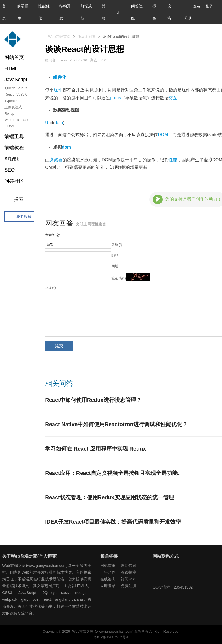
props (115, 98)
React (9, 94)
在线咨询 (108, 579)
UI (118, 12)
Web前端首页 (59, 37)
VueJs (22, 88)
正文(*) (50, 287)
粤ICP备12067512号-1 (111, 637)
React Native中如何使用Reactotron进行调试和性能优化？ (116, 424)
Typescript (12, 101)
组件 (58, 90)
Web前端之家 (83, 631)
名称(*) (117, 244)
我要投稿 (19, 217)
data (59, 123)
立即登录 (108, 586)
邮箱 (115, 255)
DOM (163, 135)
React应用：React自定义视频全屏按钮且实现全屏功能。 (114, 473)
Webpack (12, 120)
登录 (209, 6)
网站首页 (14, 57)
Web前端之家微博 (176, 573)
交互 (173, 98)
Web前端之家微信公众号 (158, 573)
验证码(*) (119, 278)
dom (66, 147)
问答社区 (14, 181)
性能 (173, 160)
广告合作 (108, 572)
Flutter (9, 126)
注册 (188, 18)
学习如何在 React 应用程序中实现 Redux (95, 449)
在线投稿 (128, 572)
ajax (25, 120)
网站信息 (128, 566)
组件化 (60, 77)
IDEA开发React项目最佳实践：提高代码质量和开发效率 (113, 522)
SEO (9, 170)
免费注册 (128, 586)
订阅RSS (129, 579)
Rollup (9, 114)
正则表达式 (13, 107)
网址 (115, 266)
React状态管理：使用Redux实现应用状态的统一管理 (110, 497)
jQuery (9, 88)
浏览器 (56, 160)
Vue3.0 (22, 94)
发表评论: (53, 235)
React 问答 (86, 37)
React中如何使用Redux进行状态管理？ (93, 400)
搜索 (192, 6)
